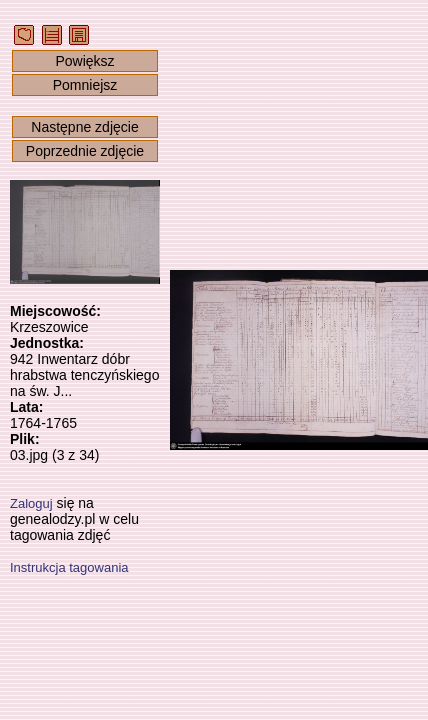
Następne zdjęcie (84, 127)
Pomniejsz (85, 85)
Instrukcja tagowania (69, 567)
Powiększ (84, 61)
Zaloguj (31, 503)
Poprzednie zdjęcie (85, 151)
